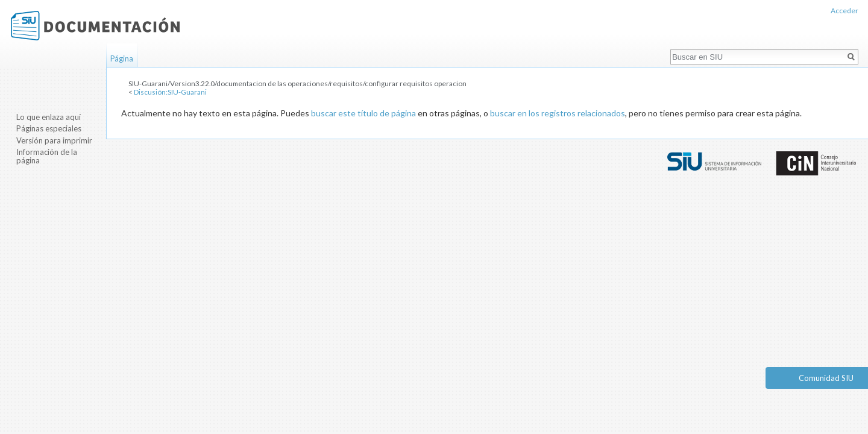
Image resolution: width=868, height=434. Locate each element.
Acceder (844, 11)
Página (122, 58)
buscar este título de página (363, 113)
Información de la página (47, 156)
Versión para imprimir (54, 140)
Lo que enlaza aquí (49, 117)
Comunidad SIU (826, 378)
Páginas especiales (49, 128)
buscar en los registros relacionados (558, 113)
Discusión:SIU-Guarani (170, 92)
